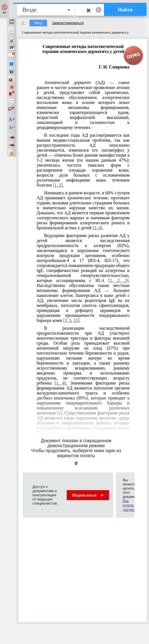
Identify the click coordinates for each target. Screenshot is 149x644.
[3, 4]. (98, 228)
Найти (125, 10)
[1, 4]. (61, 383)
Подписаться (88, 495)
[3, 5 (67, 320)
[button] (4, 9)
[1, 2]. (59, 185)
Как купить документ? (131, 505)
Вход (38, 23)
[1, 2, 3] (118, 280)
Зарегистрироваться (68, 23)
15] (76, 320)
